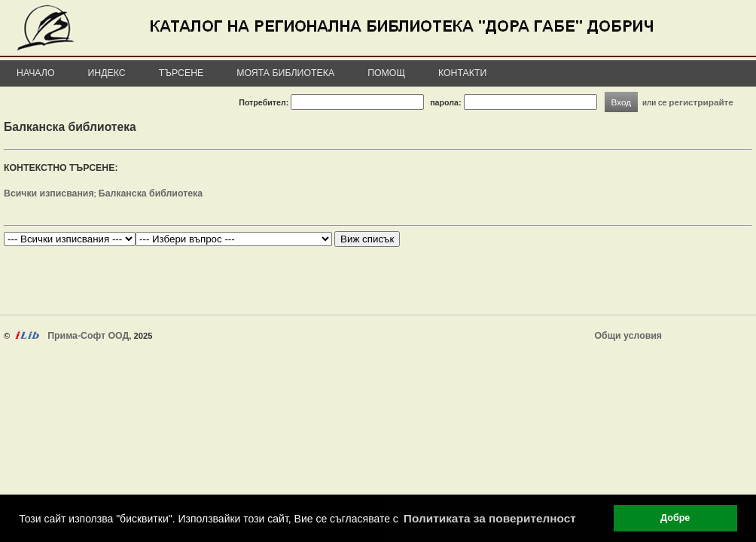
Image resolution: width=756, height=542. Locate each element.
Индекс (107, 73)
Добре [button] (675, 518)
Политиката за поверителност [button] (490, 518)
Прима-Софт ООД (88, 336)
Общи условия (628, 336)
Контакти (462, 73)
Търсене (181, 73)
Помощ (386, 73)
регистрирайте (701, 102)
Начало (36, 73)
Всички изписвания (49, 193)
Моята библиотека (285, 73)
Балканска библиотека (151, 193)
